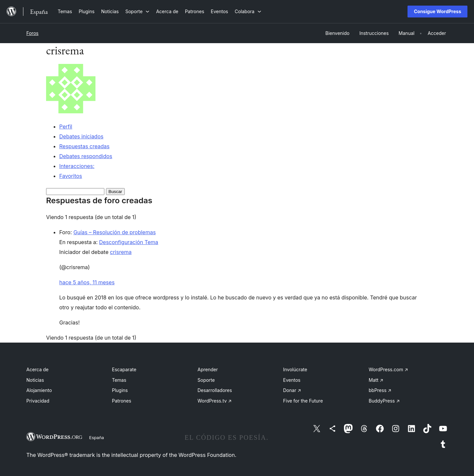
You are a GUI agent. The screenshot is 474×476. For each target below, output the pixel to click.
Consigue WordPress (437, 11)
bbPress (380, 390)
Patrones (122, 401)
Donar (292, 390)
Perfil (66, 126)
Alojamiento (39, 390)
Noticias (35, 380)
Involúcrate (295, 369)
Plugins (120, 390)
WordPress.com (388, 369)
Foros (32, 33)
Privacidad (38, 401)
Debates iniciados (81, 136)
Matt (376, 380)
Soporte (206, 380)
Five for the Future (303, 401)
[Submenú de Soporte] (137, 11)
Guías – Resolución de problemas (115, 232)
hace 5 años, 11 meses (87, 282)
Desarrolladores (215, 390)
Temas (119, 380)
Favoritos (71, 176)
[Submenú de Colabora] (248, 11)
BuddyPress (384, 401)
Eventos (292, 380)
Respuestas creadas (84, 146)
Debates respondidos (86, 156)
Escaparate (124, 369)
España (97, 437)
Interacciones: (77, 166)
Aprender (208, 369)
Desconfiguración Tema (129, 242)
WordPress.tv (215, 401)
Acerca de (38, 369)
